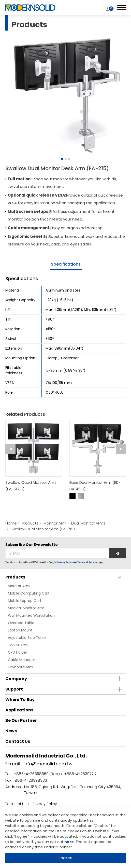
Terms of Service (87, 562)
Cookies (102, 826)
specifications (66, 264)
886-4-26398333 (31, 780)
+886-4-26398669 (31, 774)
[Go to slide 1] (62, 159)
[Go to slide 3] (69, 159)
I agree (65, 858)
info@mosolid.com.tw (48, 764)
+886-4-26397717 (80, 774)
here (69, 842)
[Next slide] (121, 449)
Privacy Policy (65, 562)
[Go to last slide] (10, 449)
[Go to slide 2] (66, 159)
